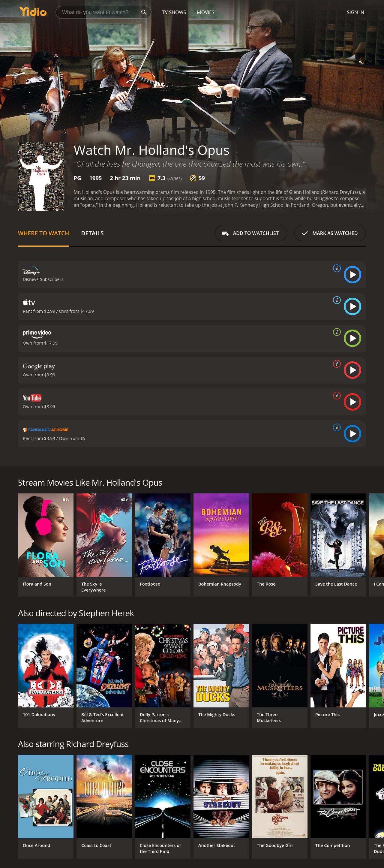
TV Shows (174, 12)
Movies (206, 12)
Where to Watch (43, 233)
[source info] (336, 268)
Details (92, 233)
